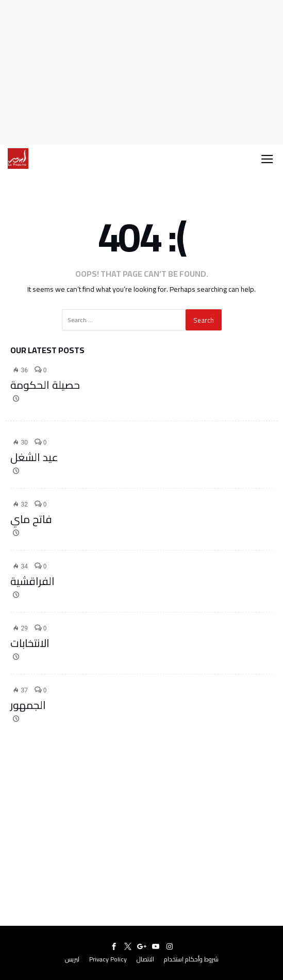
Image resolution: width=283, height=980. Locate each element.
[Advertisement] (142, 72)
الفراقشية (32, 581)
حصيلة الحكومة (45, 385)
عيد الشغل (34, 457)
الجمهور (28, 705)
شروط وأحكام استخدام (191, 959)
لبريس (72, 959)
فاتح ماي (31, 519)
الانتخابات (30, 643)
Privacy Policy (108, 959)
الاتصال (145, 959)
